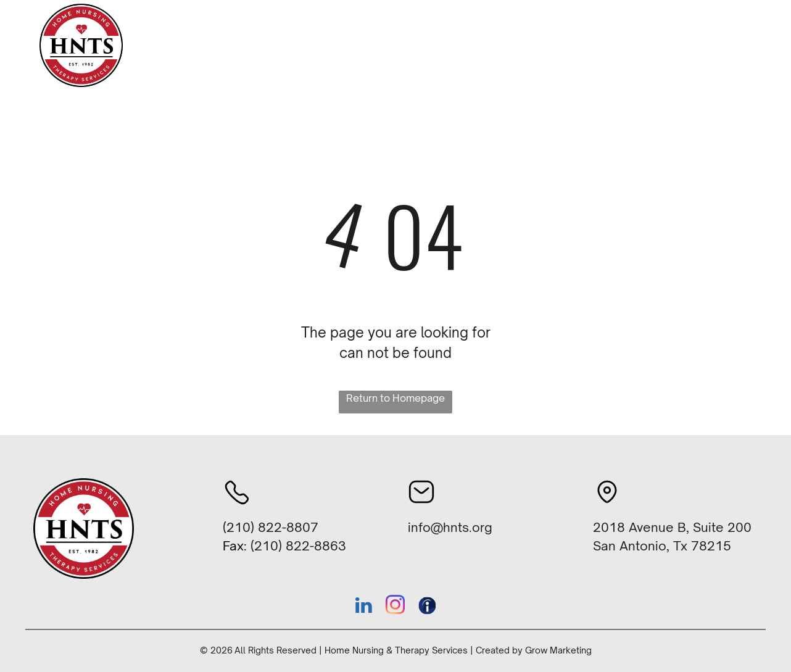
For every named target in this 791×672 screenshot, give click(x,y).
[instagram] (395, 607)
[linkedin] (364, 607)
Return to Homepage (395, 398)
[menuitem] (275, 46)
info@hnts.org (450, 527)
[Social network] (427, 607)
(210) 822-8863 (298, 546)
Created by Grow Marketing (534, 650)
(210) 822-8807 (271, 527)
